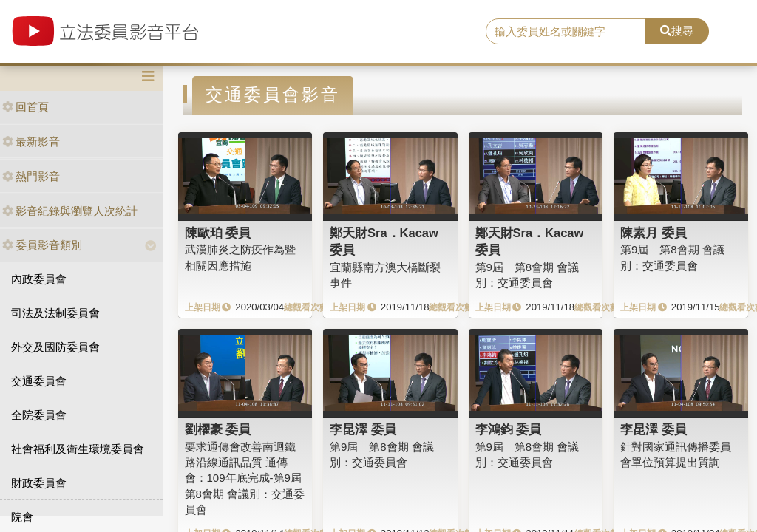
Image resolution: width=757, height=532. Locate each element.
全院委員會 (39, 415)
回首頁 (26, 107)
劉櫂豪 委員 (218, 429)
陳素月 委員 (654, 233)
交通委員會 (39, 381)
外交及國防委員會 (55, 347)
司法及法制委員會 (55, 313)
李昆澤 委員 (363, 429)
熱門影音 (31, 176)
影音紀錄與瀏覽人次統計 (70, 211)
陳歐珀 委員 (218, 233)
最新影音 (31, 141)
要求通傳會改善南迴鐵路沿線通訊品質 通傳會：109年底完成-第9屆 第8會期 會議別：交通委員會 (249, 478)
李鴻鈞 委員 (509, 429)
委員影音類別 (42, 245)
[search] (566, 32)
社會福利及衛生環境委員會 (78, 449)
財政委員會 (39, 483)
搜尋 (677, 31)
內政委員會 (39, 279)
